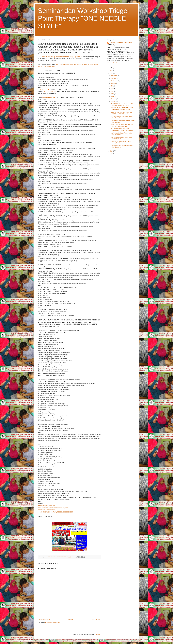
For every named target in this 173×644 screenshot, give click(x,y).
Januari (113, 102)
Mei (112, 91)
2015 (111, 154)
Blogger (97, 634)
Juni (112, 89)
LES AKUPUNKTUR (45, 89)
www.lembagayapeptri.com (47, 506)
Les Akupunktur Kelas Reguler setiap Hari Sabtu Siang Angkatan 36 (60, 57)
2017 (111, 73)
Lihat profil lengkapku (114, 63)
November (114, 76)
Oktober (114, 78)
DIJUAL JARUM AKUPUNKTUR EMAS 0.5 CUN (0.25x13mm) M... (122, 125)
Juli (112, 86)
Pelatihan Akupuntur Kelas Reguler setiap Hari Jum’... (121, 142)
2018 (111, 71)
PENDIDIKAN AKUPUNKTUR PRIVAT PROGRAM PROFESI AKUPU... (122, 109)
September (115, 81)
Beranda (71, 619)
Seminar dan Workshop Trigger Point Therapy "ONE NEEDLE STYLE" (84, 18)
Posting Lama (96, 619)
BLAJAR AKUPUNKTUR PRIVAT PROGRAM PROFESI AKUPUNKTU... (123, 130)
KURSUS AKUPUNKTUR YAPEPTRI (121, 43)
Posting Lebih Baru (44, 619)
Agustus (114, 83)
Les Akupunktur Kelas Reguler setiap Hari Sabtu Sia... (122, 117)
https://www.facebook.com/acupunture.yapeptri (53, 508)
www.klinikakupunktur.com (46, 510)
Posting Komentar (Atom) (53, 622)
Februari (114, 99)
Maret (113, 96)
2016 (111, 151)
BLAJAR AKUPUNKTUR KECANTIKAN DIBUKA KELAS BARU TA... (122, 113)
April (113, 94)
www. (56, 512)
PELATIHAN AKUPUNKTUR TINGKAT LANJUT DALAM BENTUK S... (122, 105)
